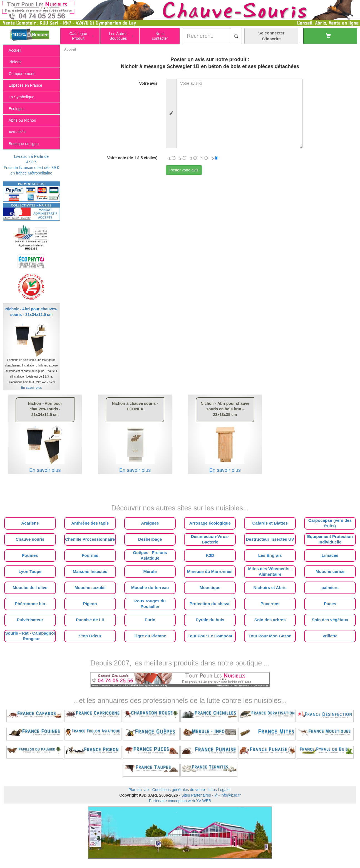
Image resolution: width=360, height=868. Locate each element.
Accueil (70, 49)
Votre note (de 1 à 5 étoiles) (132, 158)
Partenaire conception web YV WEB (180, 801)
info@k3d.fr (231, 795)
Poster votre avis (184, 170)
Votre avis (148, 83)
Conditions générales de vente (179, 790)
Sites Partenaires (196, 795)
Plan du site (139, 790)
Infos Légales (220, 790)
